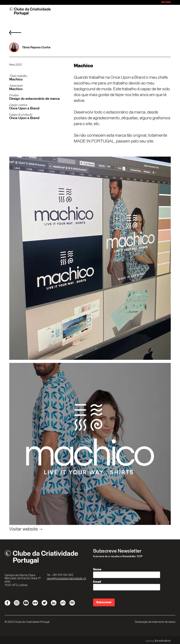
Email (97, 582)
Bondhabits (163, 641)
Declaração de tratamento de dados (155, 622)
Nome (97, 569)
